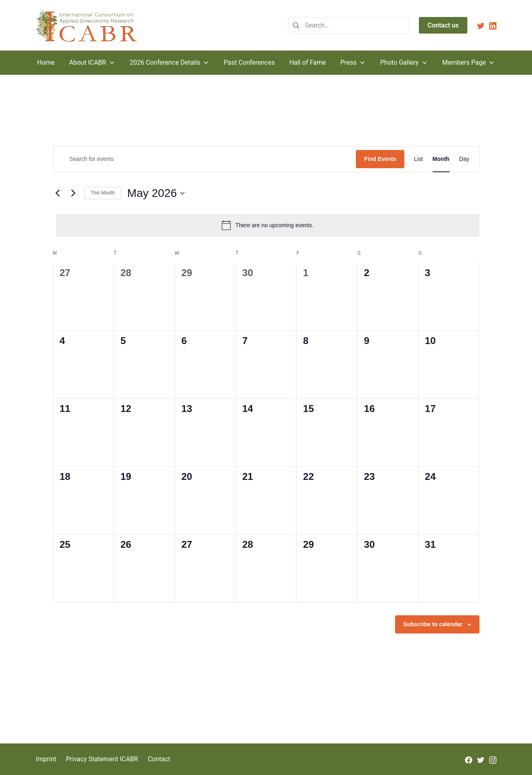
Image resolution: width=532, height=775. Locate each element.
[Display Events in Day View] (464, 159)
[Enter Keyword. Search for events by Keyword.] (205, 159)
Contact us (443, 25)
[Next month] (74, 193)
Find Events (380, 159)
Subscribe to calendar (433, 624)
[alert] (268, 225)
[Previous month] (58, 193)
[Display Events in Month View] (441, 159)
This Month (103, 193)
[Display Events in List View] (418, 159)
